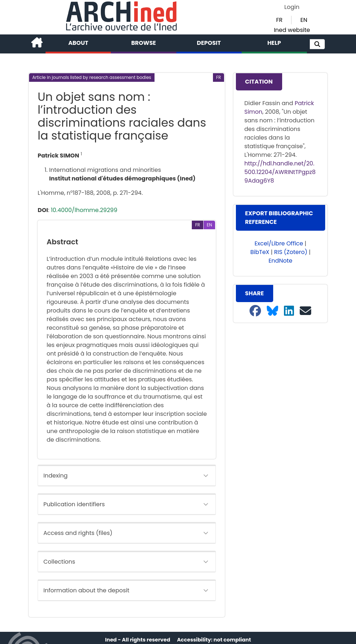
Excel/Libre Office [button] (279, 243)
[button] (317, 44)
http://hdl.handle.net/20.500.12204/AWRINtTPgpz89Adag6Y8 (280, 172)
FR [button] (279, 20)
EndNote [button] (281, 261)
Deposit (209, 43)
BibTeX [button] (260, 252)
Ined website (292, 30)
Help (274, 43)
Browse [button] (144, 43)
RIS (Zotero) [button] (291, 252)
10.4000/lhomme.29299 (84, 210)
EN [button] (304, 20)
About (79, 43)
